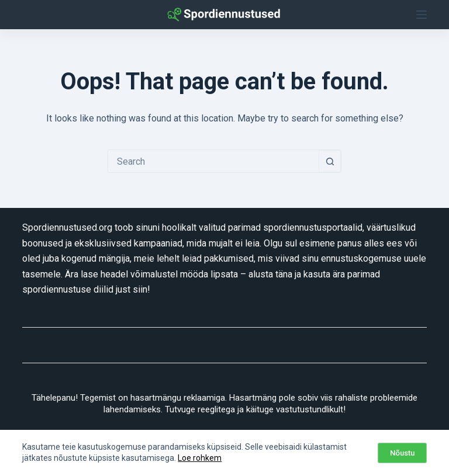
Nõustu (402, 453)
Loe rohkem (200, 458)
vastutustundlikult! (311, 409)
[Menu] (422, 15)
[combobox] (213, 161)
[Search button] (330, 161)
